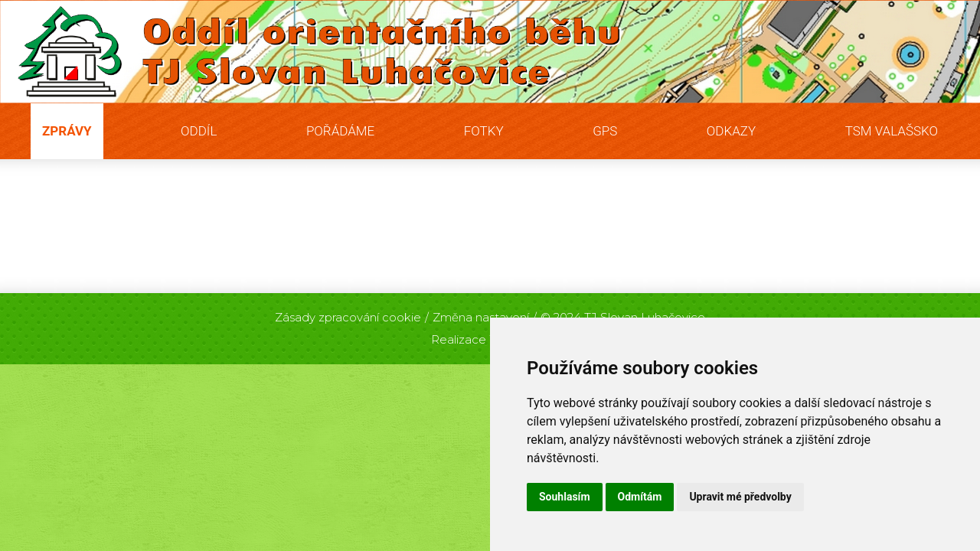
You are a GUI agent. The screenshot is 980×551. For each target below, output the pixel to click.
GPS (605, 131)
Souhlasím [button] (565, 497)
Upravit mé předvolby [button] (740, 497)
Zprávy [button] (67, 131)
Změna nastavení (481, 317)
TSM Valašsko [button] (892, 131)
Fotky (484, 131)
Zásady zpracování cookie (348, 317)
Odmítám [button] (640, 497)
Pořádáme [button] (340, 131)
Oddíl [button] (199, 131)
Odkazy (731, 131)
